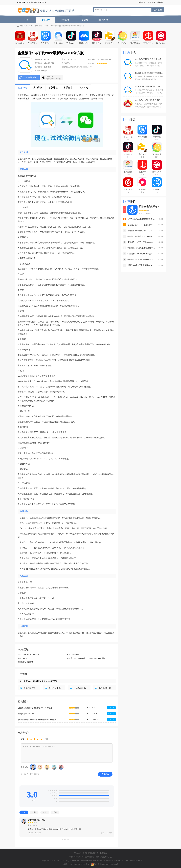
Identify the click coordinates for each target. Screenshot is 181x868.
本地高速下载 (29, 688)
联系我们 (78, 853)
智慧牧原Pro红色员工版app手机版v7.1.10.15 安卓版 (141, 231)
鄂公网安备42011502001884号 (106, 864)
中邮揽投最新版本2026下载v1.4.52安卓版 (141, 236)
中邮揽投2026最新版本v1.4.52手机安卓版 (141, 248)
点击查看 (30, 662)
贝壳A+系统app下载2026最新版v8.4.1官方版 (141, 219)
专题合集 (84, 20)
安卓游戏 (65, 20)
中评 (45, 812)
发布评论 (105, 774)
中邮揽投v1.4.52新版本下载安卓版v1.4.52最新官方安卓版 (141, 254)
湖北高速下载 (55, 688)
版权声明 (95, 853)
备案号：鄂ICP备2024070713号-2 (76, 864)
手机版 (160, 2)
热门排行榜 (103, 20)
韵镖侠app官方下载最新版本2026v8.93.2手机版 (141, 265)
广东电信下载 (80, 688)
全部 (24, 812)
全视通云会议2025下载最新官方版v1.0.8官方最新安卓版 (141, 225)
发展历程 (86, 853)
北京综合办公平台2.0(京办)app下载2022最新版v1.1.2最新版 (141, 242)
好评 (34, 812)
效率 (47, 26)
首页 (26, 20)
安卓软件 (46, 20)
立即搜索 (158, 10)
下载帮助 (103, 853)
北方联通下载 (105, 688)
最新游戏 (151, 2)
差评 (55, 812)
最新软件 (142, 2)
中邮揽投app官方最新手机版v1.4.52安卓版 (141, 259)
